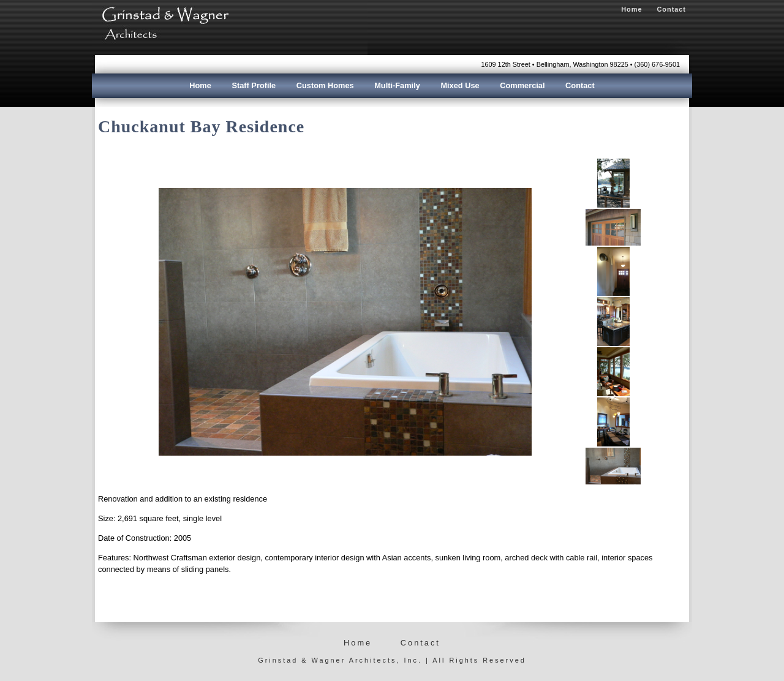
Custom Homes (325, 85)
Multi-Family (397, 85)
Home (631, 9)
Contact (672, 9)
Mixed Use (460, 85)
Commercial (522, 85)
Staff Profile (254, 85)
